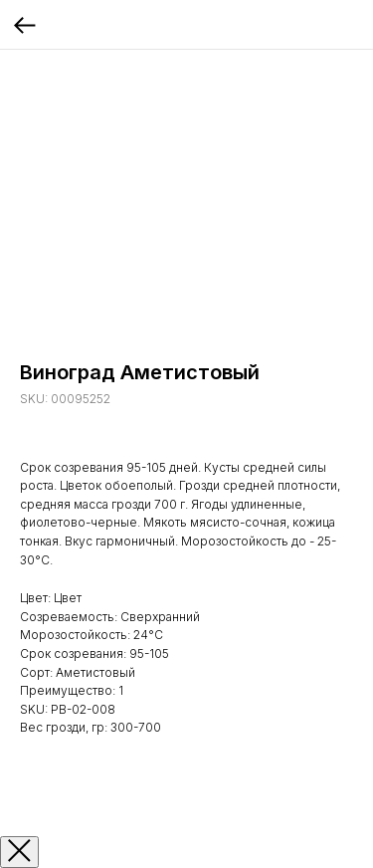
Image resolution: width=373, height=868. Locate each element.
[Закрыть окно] (19, 852)
